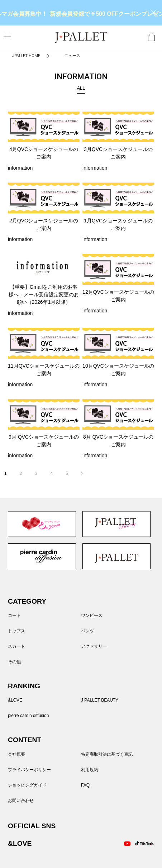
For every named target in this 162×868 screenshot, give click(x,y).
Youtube (127, 844)
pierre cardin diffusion (42, 556)
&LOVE (42, 524)
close (153, 13)
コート (14, 615)
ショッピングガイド (27, 785)
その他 (14, 662)
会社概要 (16, 754)
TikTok (141, 844)
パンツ (87, 631)
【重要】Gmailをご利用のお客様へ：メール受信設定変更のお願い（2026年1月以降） (44, 294)
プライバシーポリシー (29, 770)
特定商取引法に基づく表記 (107, 754)
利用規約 (90, 770)
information (20, 168)
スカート (16, 646)
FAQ (85, 785)
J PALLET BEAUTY (116, 524)
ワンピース (92, 615)
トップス (16, 631)
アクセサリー (94, 646)
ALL (81, 88)
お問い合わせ (21, 801)
